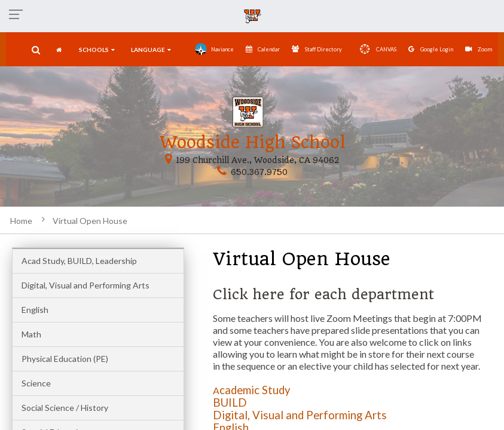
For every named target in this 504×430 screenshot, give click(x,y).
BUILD (230, 403)
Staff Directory (317, 49)
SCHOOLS (97, 50)
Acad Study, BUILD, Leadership (79, 261)
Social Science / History (65, 408)
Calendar (263, 49)
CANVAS (375, 49)
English (35, 310)
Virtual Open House (90, 221)
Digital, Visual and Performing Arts (85, 285)
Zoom (479, 49)
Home (21, 221)
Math (31, 334)
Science (36, 383)
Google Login (431, 49)
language (151, 50)
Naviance (214, 49)
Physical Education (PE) (65, 359)
